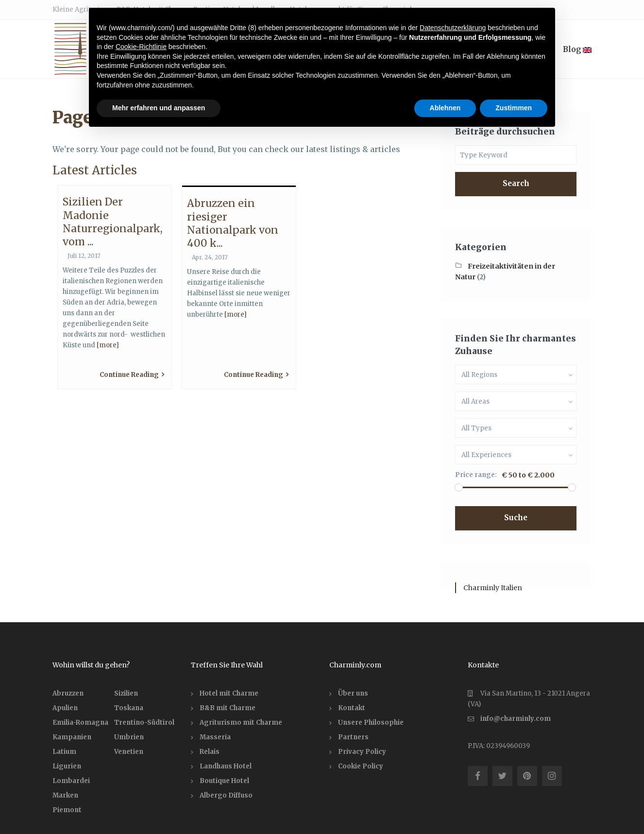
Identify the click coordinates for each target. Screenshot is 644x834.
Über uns (353, 693)
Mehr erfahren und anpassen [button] (159, 108)
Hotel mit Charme (229, 693)
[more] (108, 345)
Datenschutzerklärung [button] (453, 28)
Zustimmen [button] (514, 108)
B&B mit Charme (228, 708)
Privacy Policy (362, 752)
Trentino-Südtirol (144, 723)
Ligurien (67, 766)
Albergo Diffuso (226, 795)
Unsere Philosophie (371, 723)
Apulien (65, 708)
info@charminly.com (516, 719)
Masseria (215, 737)
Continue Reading (132, 375)
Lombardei (71, 781)
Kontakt (352, 708)
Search (516, 183)
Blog (577, 49)
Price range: (476, 475)
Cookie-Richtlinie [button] (141, 47)
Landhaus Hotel (226, 766)
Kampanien (72, 737)
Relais (210, 752)
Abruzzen (68, 693)
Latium (64, 752)
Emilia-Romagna (80, 723)
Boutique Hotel (224, 781)
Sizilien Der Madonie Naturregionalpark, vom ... (113, 222)
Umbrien (129, 737)
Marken (65, 795)
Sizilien (126, 693)
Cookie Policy (361, 766)
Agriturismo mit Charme (241, 723)
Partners (353, 737)
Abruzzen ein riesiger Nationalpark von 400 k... (233, 223)
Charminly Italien (493, 588)
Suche (516, 518)
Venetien (129, 752)
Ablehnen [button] (445, 108)
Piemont (67, 810)
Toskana (129, 708)
